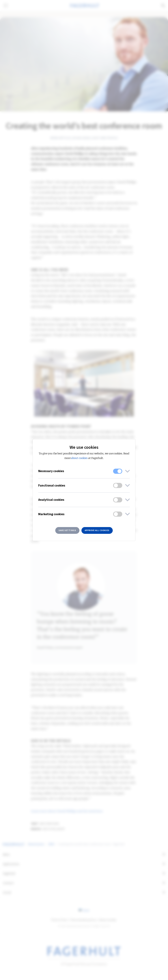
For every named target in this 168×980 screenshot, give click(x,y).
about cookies (79, 458)
